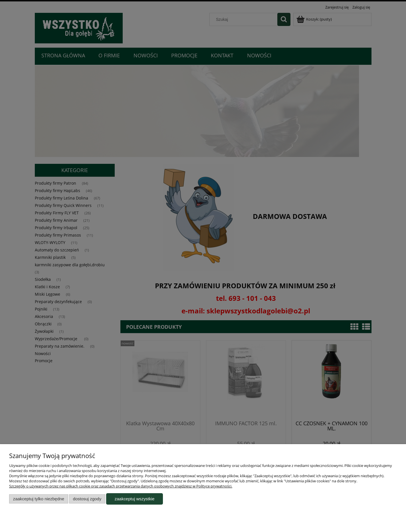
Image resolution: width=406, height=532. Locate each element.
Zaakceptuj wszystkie (135, 499)
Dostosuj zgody (87, 499)
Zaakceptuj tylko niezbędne (39, 499)
